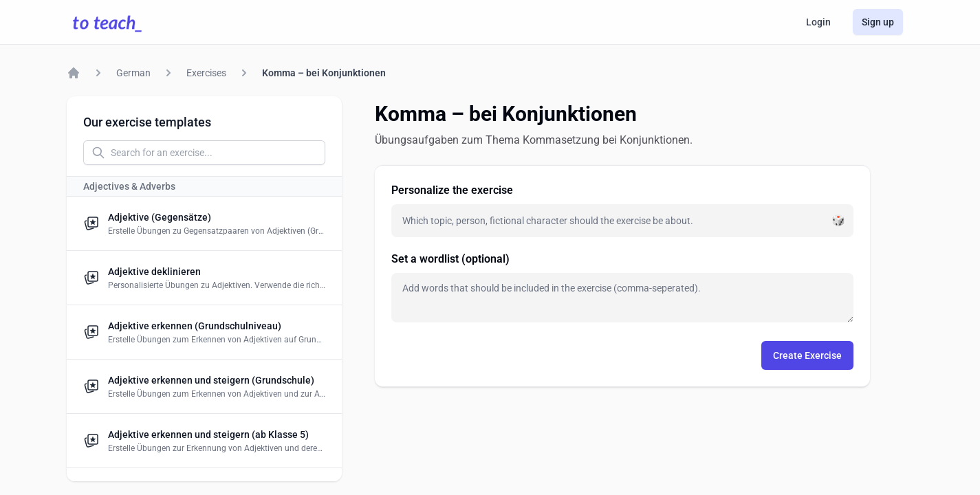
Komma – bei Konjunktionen (324, 73)
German (133, 73)
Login (818, 22)
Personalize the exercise (452, 190)
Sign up (878, 22)
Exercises (206, 73)
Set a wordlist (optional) (450, 259)
